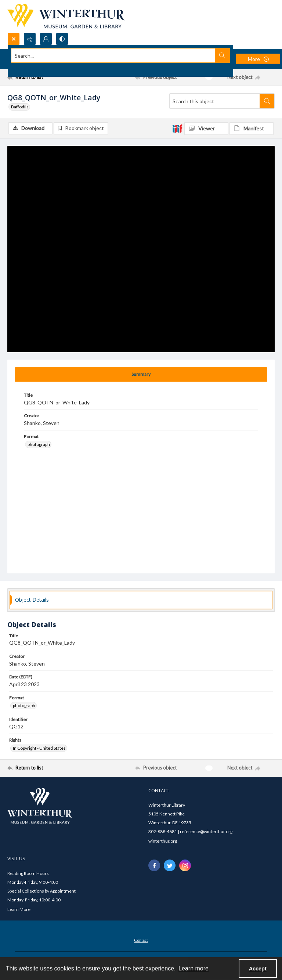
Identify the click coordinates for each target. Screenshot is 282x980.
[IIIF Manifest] (252, 129)
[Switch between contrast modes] (62, 39)
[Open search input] (14, 39)
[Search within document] (267, 101)
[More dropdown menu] (258, 59)
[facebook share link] (154, 865)
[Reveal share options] (30, 39)
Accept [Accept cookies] (258, 969)
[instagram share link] (185, 865)
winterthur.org (163, 841)
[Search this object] (215, 101)
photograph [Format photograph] (39, 444)
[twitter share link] (170, 865)
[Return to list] (42, 77)
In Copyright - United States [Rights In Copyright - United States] (39, 748)
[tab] (141, 374)
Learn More (19, 909)
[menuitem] (141, 940)
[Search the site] (113, 55)
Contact (141, 940)
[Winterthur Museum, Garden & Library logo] (66, 16)
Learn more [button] (194, 968)
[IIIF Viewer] (206, 129)
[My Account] (46, 39)
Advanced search (28, 69)
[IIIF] (177, 128)
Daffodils (20, 107)
